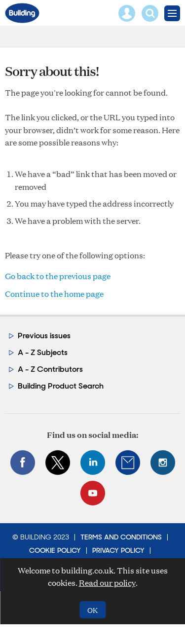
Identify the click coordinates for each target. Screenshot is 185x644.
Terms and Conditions (121, 537)
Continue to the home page (54, 294)
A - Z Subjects (43, 352)
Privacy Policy (118, 550)
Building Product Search (61, 386)
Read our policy (107, 583)
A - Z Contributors (50, 369)
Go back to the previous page (58, 276)
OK (92, 610)
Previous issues (44, 336)
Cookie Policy (55, 550)
